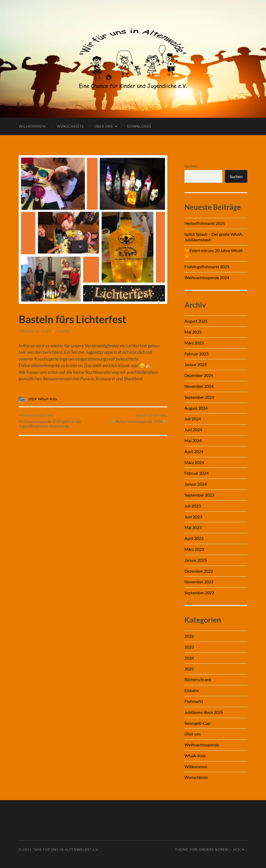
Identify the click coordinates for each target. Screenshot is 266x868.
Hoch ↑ (240, 850)
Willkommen (196, 766)
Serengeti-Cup (197, 723)
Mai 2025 (193, 332)
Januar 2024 (196, 484)
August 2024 (196, 408)
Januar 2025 (196, 364)
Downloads (139, 126)
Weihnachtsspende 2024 (207, 278)
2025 (189, 669)
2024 (32, 399)
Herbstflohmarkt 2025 (205, 223)
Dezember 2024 (199, 375)
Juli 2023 (193, 506)
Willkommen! (33, 126)
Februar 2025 (197, 354)
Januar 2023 (196, 560)
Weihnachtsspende (202, 745)
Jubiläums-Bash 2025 (204, 712)
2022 (189, 636)
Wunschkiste (71, 126)
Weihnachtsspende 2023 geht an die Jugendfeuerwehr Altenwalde (55, 421)
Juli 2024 (193, 419)
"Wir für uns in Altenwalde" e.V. (66, 850)
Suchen (191, 166)
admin (63, 331)
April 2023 (194, 538)
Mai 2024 (193, 440)
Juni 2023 (193, 517)
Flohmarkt (194, 701)
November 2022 (199, 582)
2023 (189, 647)
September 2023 (199, 495)
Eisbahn (192, 690)
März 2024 (194, 462)
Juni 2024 (193, 430)
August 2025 (196, 321)
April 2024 (194, 451)
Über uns (104, 126)
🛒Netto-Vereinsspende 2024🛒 (139, 419)
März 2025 (194, 343)
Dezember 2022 (199, 571)
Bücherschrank (198, 679)
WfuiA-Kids (48, 399)
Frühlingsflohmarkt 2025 (207, 267)
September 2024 (199, 397)
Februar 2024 (197, 473)
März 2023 (194, 549)
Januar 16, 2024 (35, 331)
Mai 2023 (193, 527)
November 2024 (199, 386)
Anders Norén (213, 850)
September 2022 (199, 593)
